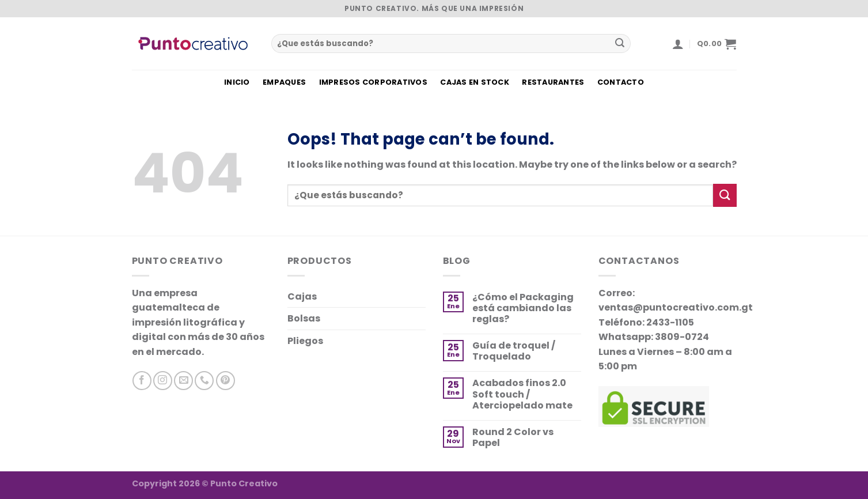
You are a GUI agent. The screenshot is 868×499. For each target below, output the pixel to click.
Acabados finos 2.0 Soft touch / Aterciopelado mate (522, 394)
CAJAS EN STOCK (475, 82)
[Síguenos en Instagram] (163, 381)
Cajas (302, 296)
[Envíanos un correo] (183, 381)
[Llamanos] (204, 381)
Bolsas (304, 318)
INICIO (237, 82)
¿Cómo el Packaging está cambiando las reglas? (523, 308)
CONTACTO (621, 82)
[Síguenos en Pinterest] (225, 381)
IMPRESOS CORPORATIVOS (373, 82)
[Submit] (620, 44)
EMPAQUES (284, 82)
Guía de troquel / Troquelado (514, 351)
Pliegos (305, 341)
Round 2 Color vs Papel (513, 437)
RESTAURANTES (553, 82)
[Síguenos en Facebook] (142, 381)
